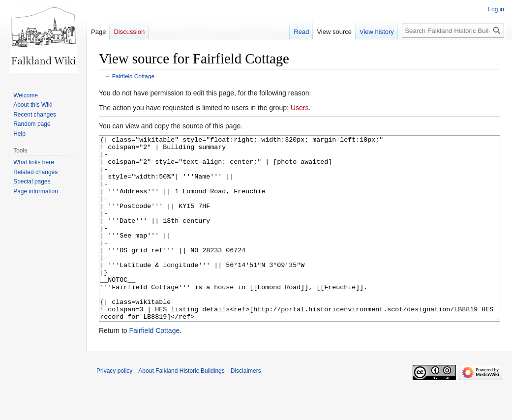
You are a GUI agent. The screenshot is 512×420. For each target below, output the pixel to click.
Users (300, 108)
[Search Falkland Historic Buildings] (453, 31)
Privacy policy (114, 408)
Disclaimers (246, 408)
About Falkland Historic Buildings (181, 408)
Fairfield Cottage (133, 76)
